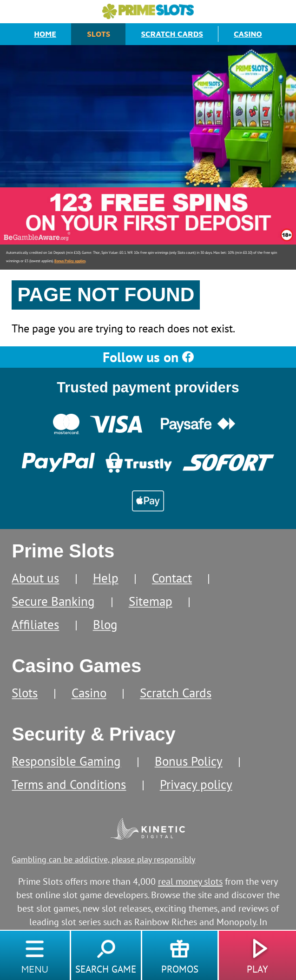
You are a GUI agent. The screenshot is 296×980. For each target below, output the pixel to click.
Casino (248, 34)
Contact (172, 578)
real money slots (190, 881)
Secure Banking (53, 601)
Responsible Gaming (66, 761)
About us (35, 578)
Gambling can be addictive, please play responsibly (103, 859)
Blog (105, 624)
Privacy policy (196, 784)
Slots (99, 34)
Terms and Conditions (69, 784)
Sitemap (151, 601)
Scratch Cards (172, 34)
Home (45, 34)
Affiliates (35, 624)
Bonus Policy (189, 761)
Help (106, 578)
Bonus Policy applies (70, 261)
